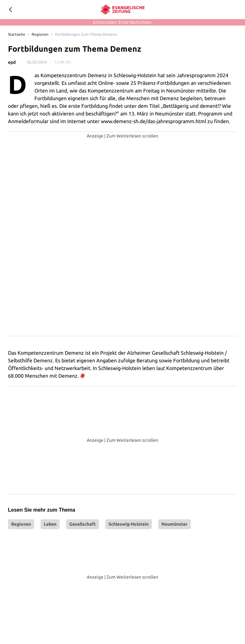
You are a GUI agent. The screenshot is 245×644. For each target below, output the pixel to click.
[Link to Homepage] (16, 34)
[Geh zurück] (10, 10)
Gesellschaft (82, 524)
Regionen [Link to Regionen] (39, 34)
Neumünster (174, 524)
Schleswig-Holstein (129, 524)
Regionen (21, 524)
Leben (50, 524)
